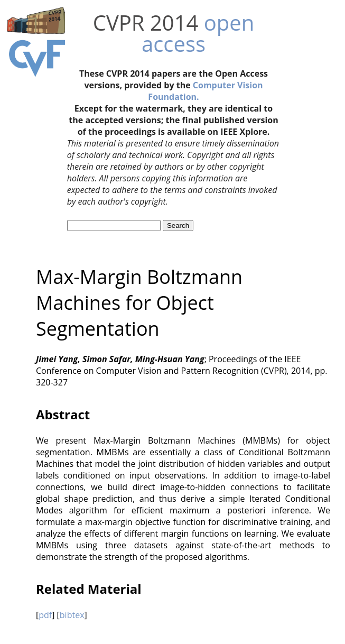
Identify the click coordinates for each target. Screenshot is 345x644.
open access (198, 33)
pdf (45, 615)
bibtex (72, 615)
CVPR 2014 (146, 22)
